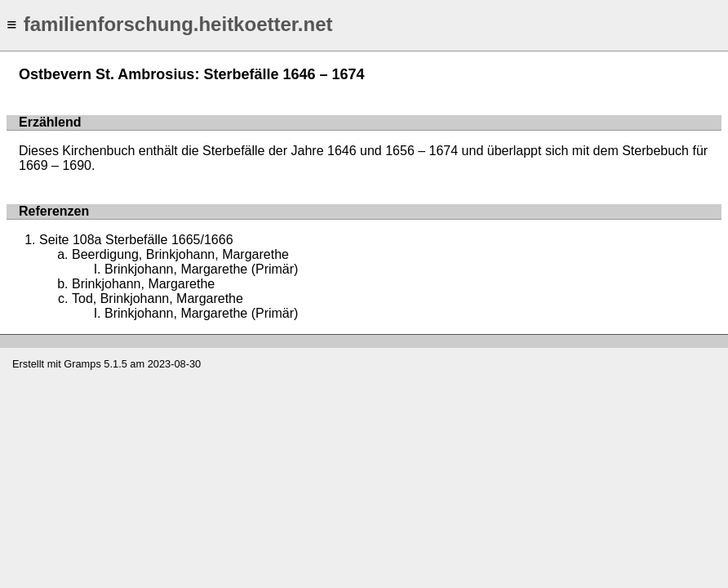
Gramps (82, 364)
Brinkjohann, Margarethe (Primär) (201, 269)
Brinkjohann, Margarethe (143, 284)
